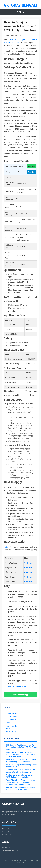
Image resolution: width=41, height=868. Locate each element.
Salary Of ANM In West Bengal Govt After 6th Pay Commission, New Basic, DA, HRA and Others (21, 754)
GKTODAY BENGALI (20, 5)
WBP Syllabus (11, 732)
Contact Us (6, 831)
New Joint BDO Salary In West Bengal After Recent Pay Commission (20, 788)
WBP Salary (10, 729)
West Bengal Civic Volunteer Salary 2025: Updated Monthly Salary (19, 776)
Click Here (28, 563)
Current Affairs (11, 714)
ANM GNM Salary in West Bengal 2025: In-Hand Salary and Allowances (21, 761)
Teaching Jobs (11, 726)
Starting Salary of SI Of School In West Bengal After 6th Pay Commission (21, 771)
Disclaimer (6, 848)
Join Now (31, 166)
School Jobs (11, 723)
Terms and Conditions (10, 851)
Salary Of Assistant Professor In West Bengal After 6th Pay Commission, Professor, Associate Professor (20, 782)
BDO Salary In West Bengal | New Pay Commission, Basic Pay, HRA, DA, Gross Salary (21, 747)
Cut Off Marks (11, 717)
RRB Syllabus (11, 720)
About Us (6, 828)
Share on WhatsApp (20, 695)
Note (6, 547)
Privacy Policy (7, 835)
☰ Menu (20, 12)
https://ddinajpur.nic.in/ (17, 686)
